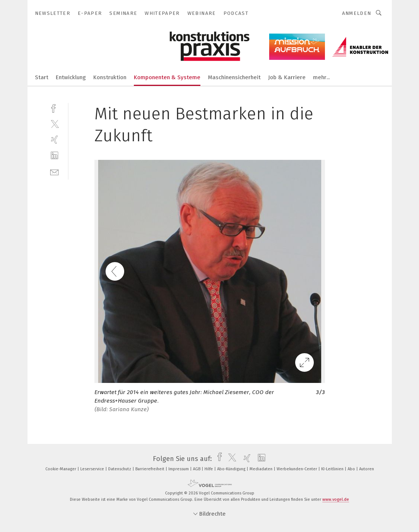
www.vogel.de (336, 499)
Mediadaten (262, 469)
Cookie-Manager (61, 469)
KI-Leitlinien (333, 469)
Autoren (367, 469)
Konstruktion (110, 77)
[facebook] (54, 108)
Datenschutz (120, 469)
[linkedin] (54, 156)
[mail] (54, 172)
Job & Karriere (287, 77)
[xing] (54, 140)
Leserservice (93, 469)
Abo (352, 469)
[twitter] (54, 124)
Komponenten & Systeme (167, 77)
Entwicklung (71, 77)
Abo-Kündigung (232, 469)
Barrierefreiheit (150, 469)
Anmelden (357, 13)
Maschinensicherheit (234, 77)
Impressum (179, 469)
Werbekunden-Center (297, 469)
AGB (197, 469)
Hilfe (209, 469)
